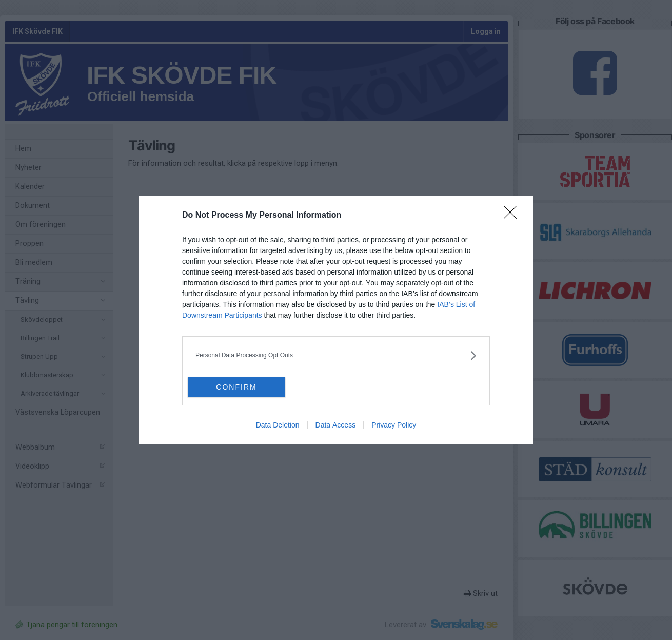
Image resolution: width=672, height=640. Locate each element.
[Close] (513, 216)
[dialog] (336, 320)
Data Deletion (278, 425)
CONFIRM (236, 387)
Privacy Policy (394, 425)
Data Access (336, 425)
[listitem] (336, 355)
